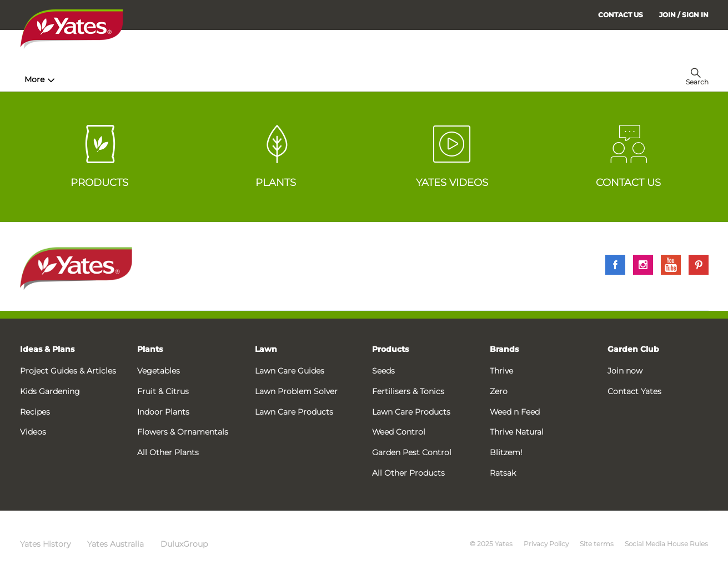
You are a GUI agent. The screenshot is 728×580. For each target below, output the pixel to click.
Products (390, 349)
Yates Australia (116, 544)
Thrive (501, 371)
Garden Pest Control (412, 452)
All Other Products (408, 473)
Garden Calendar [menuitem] (477, 79)
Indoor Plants (163, 412)
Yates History (45, 544)
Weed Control (399, 432)
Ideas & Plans (47, 349)
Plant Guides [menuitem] (233, 79)
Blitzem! (506, 452)
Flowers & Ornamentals (183, 432)
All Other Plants (168, 452)
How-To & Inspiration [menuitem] (71, 79)
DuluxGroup (184, 544)
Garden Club (633, 349)
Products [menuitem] (159, 79)
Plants (150, 349)
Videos (33, 432)
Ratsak (503, 473)
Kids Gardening (50, 391)
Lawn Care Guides (290, 371)
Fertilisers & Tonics (408, 391)
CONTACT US (621, 15)
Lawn (266, 349)
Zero (499, 391)
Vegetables (159, 371)
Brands (504, 349)
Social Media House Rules (666, 544)
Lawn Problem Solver (296, 391)
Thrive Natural (517, 432)
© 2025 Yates (491, 544)
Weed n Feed (515, 412)
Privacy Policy (546, 544)
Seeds (383, 371)
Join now (625, 371)
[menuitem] (684, 15)
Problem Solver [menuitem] (389, 79)
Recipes (35, 412)
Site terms (597, 544)
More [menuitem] (536, 79)
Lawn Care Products (294, 412)
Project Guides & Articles (68, 371)
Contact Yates (634, 391)
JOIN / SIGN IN (684, 15)
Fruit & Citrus (163, 391)
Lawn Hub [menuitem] (308, 79)
